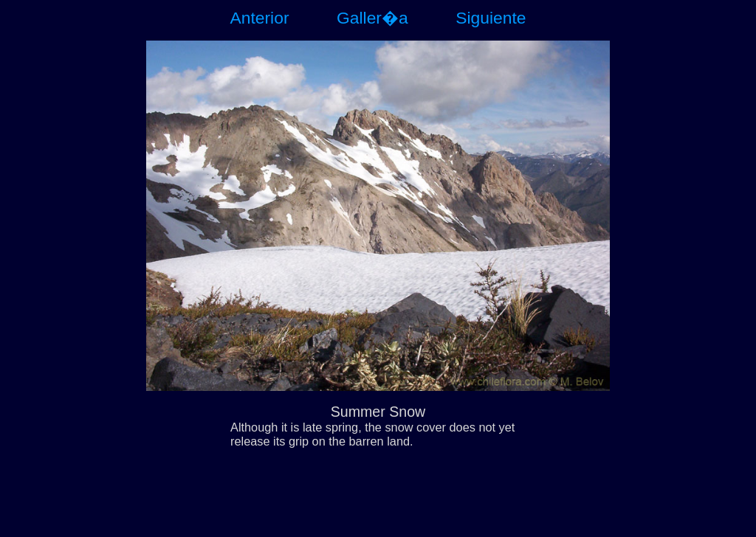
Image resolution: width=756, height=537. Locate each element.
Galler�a (372, 18)
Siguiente (491, 18)
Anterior (260, 18)
